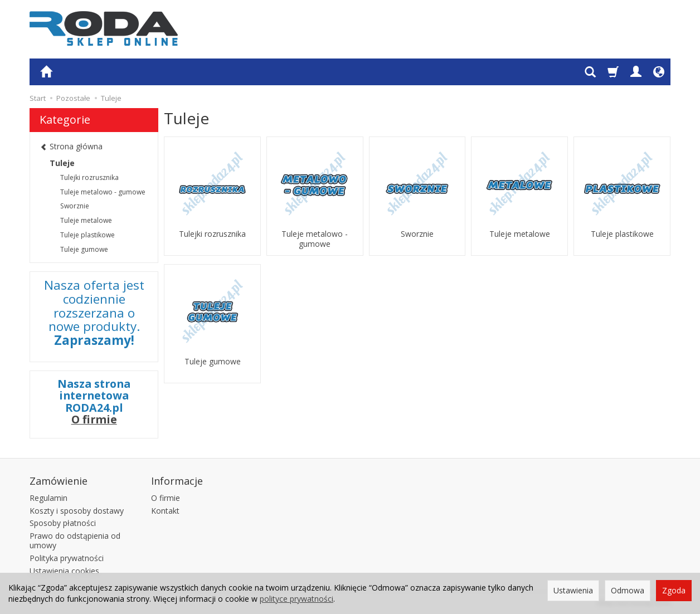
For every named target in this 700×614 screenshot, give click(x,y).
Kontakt (165, 511)
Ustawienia (573, 590)
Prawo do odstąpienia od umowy (75, 540)
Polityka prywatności (67, 558)
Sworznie (417, 234)
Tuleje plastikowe (622, 234)
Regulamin (48, 498)
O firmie (94, 419)
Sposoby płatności (63, 523)
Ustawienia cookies (64, 571)
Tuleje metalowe (520, 234)
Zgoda (674, 590)
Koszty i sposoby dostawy (77, 511)
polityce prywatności (296, 599)
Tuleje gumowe (213, 362)
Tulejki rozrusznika (212, 234)
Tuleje (62, 163)
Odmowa (628, 590)
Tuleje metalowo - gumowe (315, 239)
